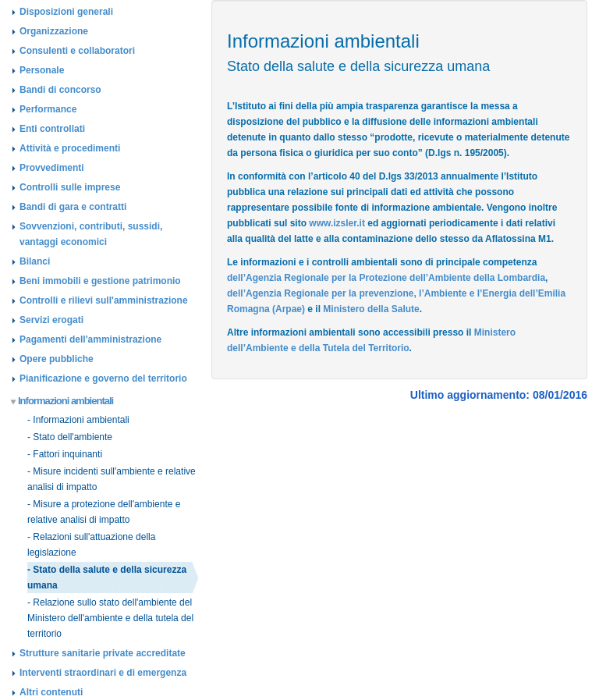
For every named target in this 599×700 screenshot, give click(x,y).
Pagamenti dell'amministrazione (90, 339)
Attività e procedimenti (70, 148)
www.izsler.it (337, 223)
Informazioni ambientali (62, 401)
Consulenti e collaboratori (77, 51)
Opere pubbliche (57, 359)
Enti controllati (52, 129)
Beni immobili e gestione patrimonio (100, 281)
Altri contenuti (51, 692)
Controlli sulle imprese (70, 187)
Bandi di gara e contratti (73, 207)
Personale (42, 70)
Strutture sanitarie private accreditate (103, 653)
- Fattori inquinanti (65, 454)
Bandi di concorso (60, 90)
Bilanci (35, 261)
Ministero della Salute (371, 309)
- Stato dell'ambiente (70, 437)
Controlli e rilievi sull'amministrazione (104, 300)
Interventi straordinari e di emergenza (103, 673)
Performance (48, 109)
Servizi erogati (51, 320)
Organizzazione (54, 31)
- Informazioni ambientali (78, 420)
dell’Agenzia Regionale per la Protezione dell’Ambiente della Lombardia (386, 278)
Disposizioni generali (66, 12)
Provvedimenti (52, 168)
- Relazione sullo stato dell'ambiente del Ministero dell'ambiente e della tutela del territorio (110, 618)
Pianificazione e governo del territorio (103, 378)
